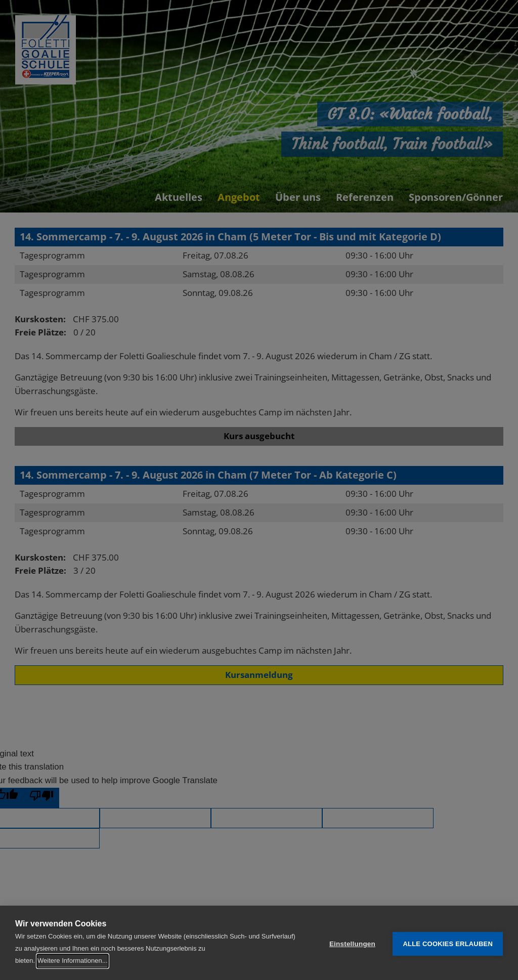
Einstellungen (352, 943)
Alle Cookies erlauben (448, 943)
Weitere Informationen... (73, 961)
